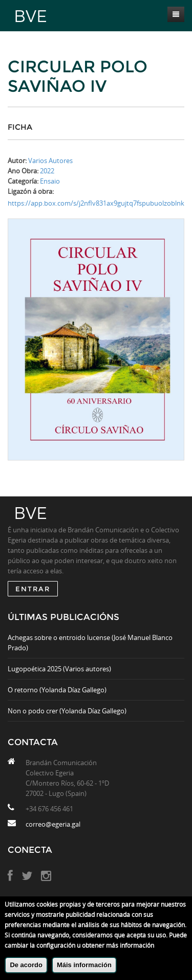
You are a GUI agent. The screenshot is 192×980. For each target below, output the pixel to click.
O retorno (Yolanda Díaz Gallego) (57, 690)
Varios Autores (50, 161)
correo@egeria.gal (53, 824)
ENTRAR (33, 589)
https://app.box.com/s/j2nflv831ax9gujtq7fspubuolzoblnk (96, 203)
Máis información (84, 965)
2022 (47, 171)
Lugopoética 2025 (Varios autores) (59, 669)
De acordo (26, 965)
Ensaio (50, 181)
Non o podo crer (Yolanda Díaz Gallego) (67, 711)
